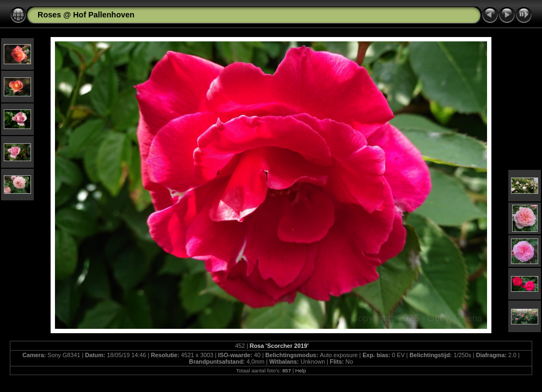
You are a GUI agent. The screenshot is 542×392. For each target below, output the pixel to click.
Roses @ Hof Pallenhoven (86, 15)
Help (301, 370)
